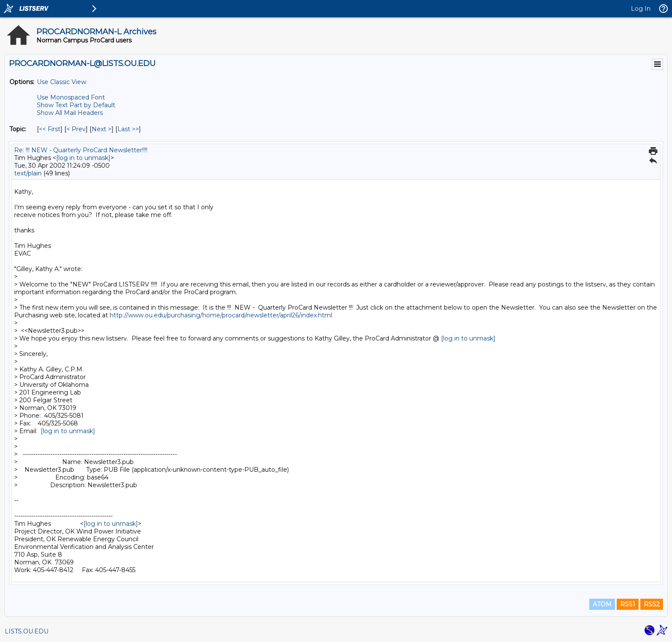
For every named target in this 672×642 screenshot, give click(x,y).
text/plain (28, 173)
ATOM (602, 604)
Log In (641, 9)
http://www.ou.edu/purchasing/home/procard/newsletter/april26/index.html (221, 315)
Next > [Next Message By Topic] (102, 129)
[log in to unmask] (83, 158)
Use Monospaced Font (71, 97)
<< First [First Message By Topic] (50, 129)
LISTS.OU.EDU (27, 631)
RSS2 (652, 604)
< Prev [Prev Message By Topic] (76, 129)
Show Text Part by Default (76, 105)
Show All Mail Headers (70, 113)
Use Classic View (61, 82)
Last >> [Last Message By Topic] (128, 129)
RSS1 (628, 604)
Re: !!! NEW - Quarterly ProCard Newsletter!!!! (81, 150)
